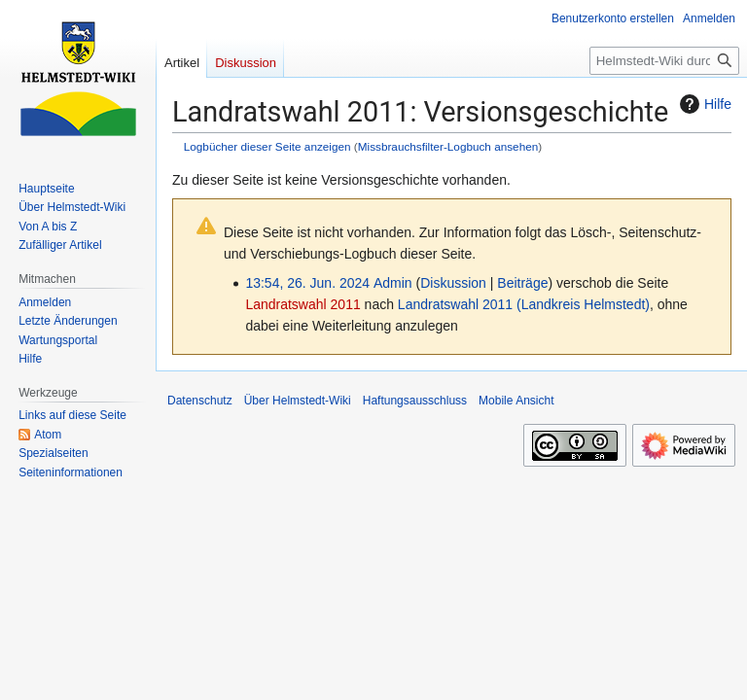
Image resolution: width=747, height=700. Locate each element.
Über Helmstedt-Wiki (298, 401)
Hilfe (703, 104)
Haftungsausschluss (415, 401)
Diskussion (453, 283)
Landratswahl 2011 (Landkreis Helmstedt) (524, 304)
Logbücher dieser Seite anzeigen (267, 146)
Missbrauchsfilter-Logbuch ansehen (448, 146)
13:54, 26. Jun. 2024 (307, 283)
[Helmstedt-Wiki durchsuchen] (664, 61)
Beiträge (522, 283)
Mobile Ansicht (516, 401)
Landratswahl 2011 (302, 304)
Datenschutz (200, 401)
